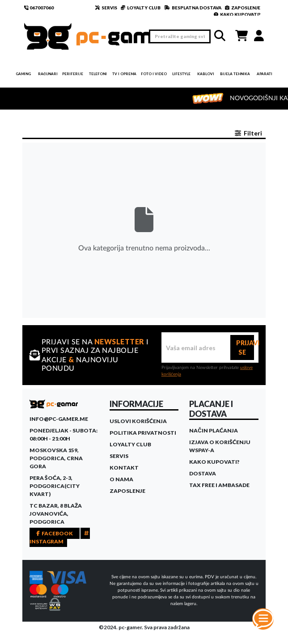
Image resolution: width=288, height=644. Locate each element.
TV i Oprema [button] (124, 74)
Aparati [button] (265, 74)
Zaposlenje (127, 491)
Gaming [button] (23, 74)
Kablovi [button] (206, 74)
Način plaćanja (214, 430)
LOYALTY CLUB (141, 8)
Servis (119, 456)
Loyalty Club (130, 444)
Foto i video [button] (154, 74)
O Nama (121, 479)
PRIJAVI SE (245, 347)
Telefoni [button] (98, 74)
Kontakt (124, 468)
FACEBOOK (55, 533)
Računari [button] (48, 74)
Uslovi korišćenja (138, 421)
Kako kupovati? (214, 462)
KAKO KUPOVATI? (237, 14)
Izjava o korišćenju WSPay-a (220, 446)
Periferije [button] (73, 74)
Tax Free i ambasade (219, 485)
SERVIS (106, 8)
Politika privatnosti (143, 433)
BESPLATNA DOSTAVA (193, 8)
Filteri (248, 133)
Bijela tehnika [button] (235, 74)
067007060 (39, 8)
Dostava (203, 473)
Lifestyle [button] (181, 74)
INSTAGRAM (60, 537)
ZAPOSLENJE (243, 8)
